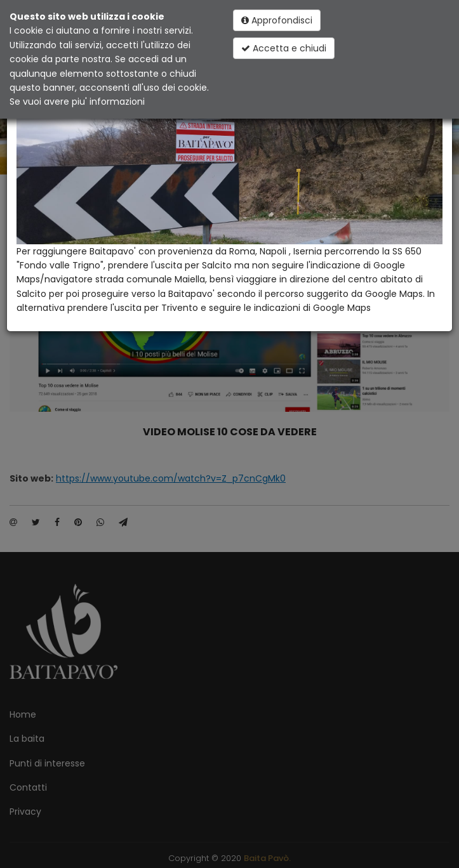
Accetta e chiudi (284, 48)
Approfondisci (277, 20)
